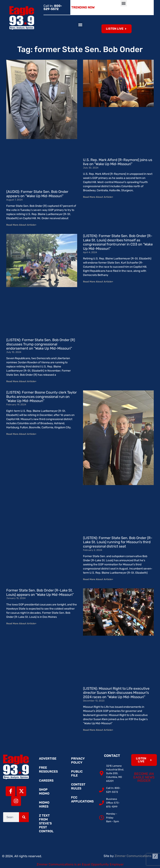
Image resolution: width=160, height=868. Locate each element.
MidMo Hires (44, 804)
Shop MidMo (44, 792)
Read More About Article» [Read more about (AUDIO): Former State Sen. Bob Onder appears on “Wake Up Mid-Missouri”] (21, 225)
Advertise (48, 759)
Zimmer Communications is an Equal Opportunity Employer (80, 864)
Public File (77, 773)
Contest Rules (78, 786)
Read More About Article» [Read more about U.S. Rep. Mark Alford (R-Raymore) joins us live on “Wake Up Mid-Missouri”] (98, 197)
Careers (46, 781)
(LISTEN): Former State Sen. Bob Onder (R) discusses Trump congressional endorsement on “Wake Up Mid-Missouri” (41, 344)
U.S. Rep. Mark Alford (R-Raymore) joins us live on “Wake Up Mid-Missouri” (118, 162)
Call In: (53, 7)
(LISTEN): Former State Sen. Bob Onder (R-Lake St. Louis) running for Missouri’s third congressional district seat (118, 542)
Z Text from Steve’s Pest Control (46, 823)
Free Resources (48, 770)
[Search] (24, 817)
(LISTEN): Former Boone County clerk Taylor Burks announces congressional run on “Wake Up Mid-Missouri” (42, 397)
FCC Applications (82, 799)
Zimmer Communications (136, 856)
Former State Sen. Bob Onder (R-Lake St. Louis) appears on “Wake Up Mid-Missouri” (40, 592)
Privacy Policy (78, 760)
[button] (124, 3)
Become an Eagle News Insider (144, 777)
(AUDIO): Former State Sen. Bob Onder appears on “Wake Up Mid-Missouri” (37, 194)
